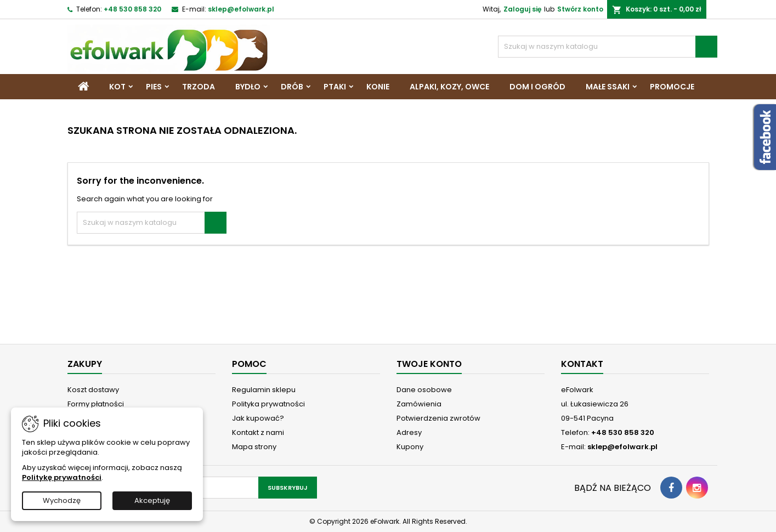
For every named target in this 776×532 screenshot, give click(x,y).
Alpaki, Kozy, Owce (449, 87)
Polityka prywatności (268, 404)
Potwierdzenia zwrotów (438, 418)
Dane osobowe (424, 390)
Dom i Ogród (537, 87)
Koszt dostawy (93, 390)
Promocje (672, 87)
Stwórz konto (580, 9)
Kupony (410, 447)
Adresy (409, 432)
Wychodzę (62, 500)
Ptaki (335, 87)
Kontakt (582, 364)
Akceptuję (152, 500)
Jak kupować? (258, 418)
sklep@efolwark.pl (241, 9)
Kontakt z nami (258, 432)
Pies (154, 87)
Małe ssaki (608, 87)
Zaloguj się (522, 9)
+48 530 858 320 (132, 9)
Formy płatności (96, 404)
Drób (292, 87)
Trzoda (199, 87)
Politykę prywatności (62, 477)
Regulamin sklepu (264, 390)
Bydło (248, 87)
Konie (378, 87)
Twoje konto (429, 364)
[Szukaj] (608, 47)
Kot (117, 87)
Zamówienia (419, 404)
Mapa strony (254, 447)
